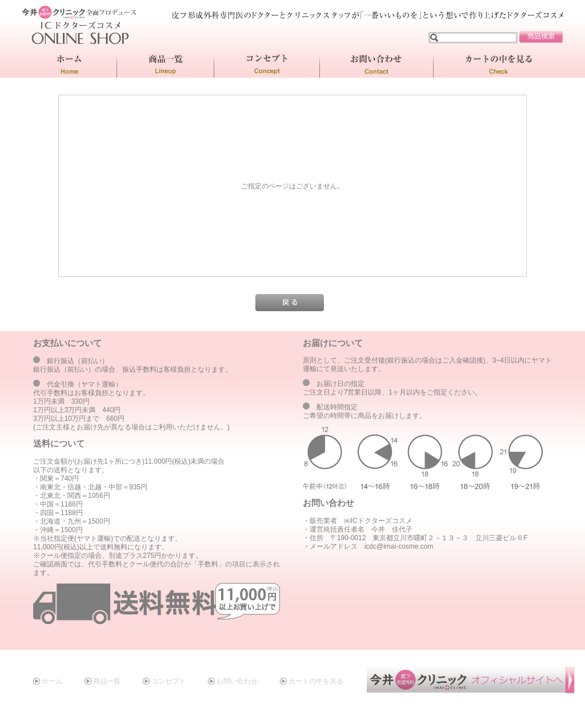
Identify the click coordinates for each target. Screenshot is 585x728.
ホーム (52, 681)
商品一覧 (107, 681)
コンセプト (169, 681)
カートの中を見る (316, 681)
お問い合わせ (237, 681)
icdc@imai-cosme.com (399, 546)
